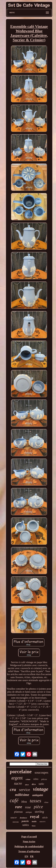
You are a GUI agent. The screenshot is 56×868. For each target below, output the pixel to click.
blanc (34, 826)
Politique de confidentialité (29, 846)
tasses (35, 801)
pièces (44, 779)
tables (26, 825)
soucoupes (42, 772)
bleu (24, 802)
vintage (41, 789)
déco (34, 784)
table (41, 784)
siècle (45, 818)
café (14, 800)
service (25, 790)
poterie (25, 821)
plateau (18, 812)
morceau (16, 822)
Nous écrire (29, 842)
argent (17, 778)
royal (35, 817)
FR (32, 856)
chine (46, 802)
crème (28, 779)
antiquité (38, 795)
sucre (18, 783)
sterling (39, 812)
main (34, 821)
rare (19, 807)
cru (13, 789)
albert (27, 785)
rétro (36, 779)
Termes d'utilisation (29, 851)
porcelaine (21, 772)
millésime (22, 795)
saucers (42, 821)
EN (26, 856)
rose (28, 807)
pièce (38, 807)
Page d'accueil (29, 837)
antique (29, 812)
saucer (14, 818)
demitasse (23, 818)
